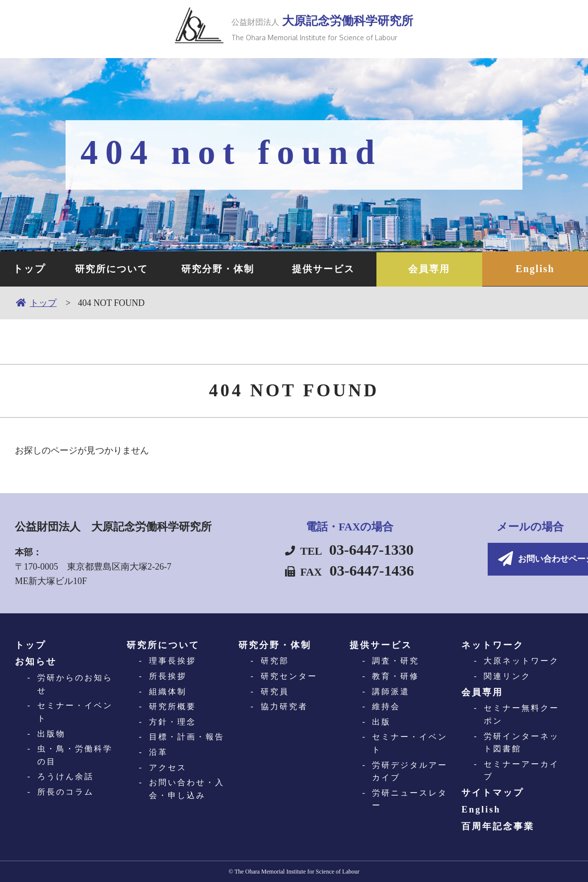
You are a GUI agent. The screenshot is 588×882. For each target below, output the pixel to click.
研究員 (275, 691)
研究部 (275, 661)
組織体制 (168, 691)
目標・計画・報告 (187, 737)
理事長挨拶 (173, 661)
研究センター (289, 676)
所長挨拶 (168, 676)
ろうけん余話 (66, 776)
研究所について (112, 269)
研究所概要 (173, 706)
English (535, 269)
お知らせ (36, 661)
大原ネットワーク (521, 661)
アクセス (168, 767)
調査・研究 (396, 661)
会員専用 (429, 269)
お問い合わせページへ (489, 560)
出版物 (51, 733)
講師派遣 (391, 691)
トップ (29, 269)
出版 (381, 721)
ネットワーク (493, 645)
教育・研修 (396, 676)
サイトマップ (493, 792)
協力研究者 (284, 706)
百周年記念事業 (498, 826)
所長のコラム (66, 791)
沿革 (158, 752)
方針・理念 (173, 721)
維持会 (386, 706)
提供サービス (323, 269)
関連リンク (507, 676)
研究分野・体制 (218, 269)
